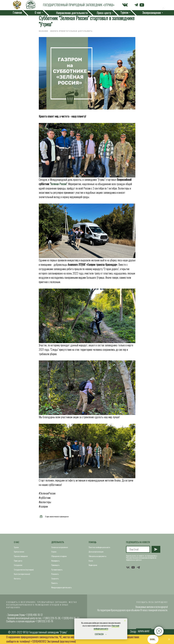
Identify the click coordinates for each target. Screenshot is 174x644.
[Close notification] (125, 621)
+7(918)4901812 (38, 641)
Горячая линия (19, 552)
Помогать (54, 583)
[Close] (169, 639)
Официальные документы (98, 556)
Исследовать (55, 561)
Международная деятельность (61, 587)
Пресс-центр (18, 561)
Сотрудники (18, 565)
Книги (91, 561)
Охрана (54, 552)
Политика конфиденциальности (99, 547)
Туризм (16, 547)
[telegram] (138, 567)
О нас (17, 542)
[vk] (128, 567)
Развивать (55, 574)
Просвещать (55, 565)
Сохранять (55, 578)
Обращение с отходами (59, 556)
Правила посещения (21, 556)
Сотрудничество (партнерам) (24, 570)
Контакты (17, 578)
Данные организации (96, 552)
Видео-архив (93, 565)
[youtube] (133, 567)
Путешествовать (57, 570)
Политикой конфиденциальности (106, 627)
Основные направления (60, 547)
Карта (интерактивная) (22, 574)
